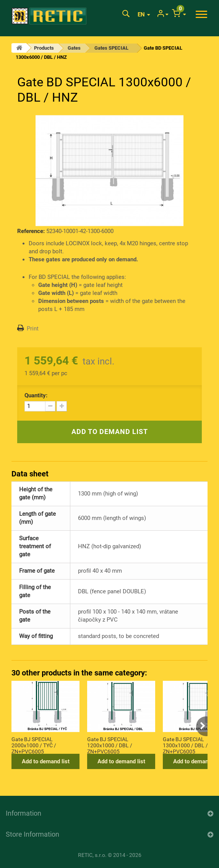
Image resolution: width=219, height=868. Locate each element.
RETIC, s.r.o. (92, 855)
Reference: (31, 231)
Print (33, 329)
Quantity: (36, 395)
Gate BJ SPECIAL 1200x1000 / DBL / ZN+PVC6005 (110, 745)
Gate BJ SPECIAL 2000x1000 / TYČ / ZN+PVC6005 (34, 745)
